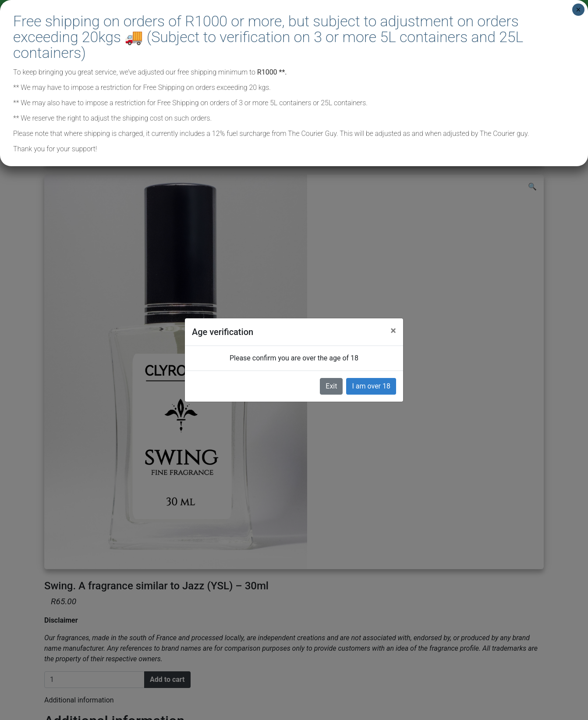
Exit (331, 386)
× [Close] (578, 10)
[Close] (393, 331)
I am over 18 (371, 386)
